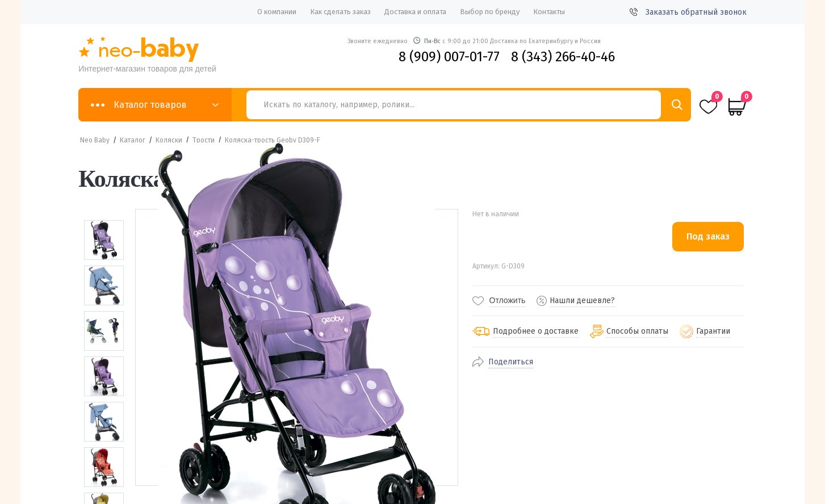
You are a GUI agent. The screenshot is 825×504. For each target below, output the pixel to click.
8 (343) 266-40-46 (563, 57)
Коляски (169, 140)
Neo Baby (95, 140)
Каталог (133, 140)
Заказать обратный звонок (688, 12)
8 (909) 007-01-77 (449, 57)
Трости (204, 140)
